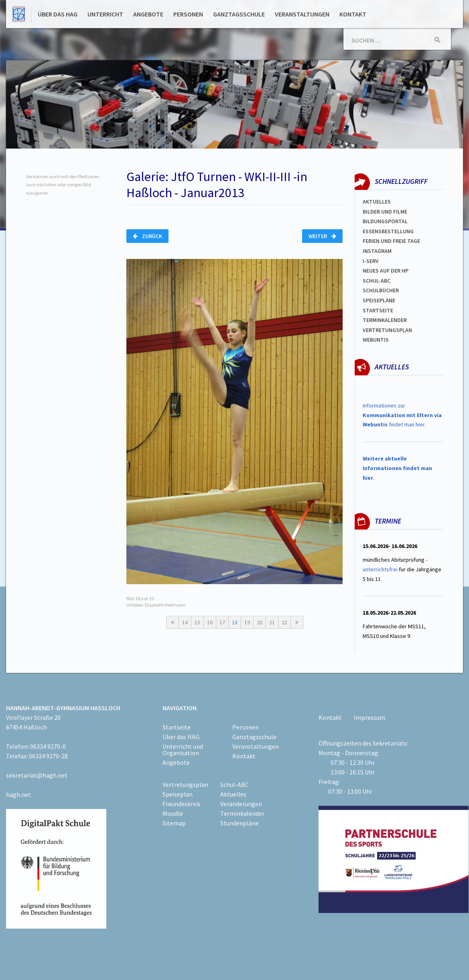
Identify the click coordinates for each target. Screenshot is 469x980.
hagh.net (18, 795)
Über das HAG (58, 14)
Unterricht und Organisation (183, 750)
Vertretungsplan (387, 330)
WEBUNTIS (376, 340)
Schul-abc (377, 281)
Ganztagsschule (239, 14)
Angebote (148, 14)
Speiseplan (178, 794)
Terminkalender (385, 320)
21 (272, 622)
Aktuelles (377, 202)
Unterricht (105, 14)
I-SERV (371, 261)
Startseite (378, 310)
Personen (188, 14)
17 (222, 622)
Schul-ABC (234, 784)
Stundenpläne (240, 823)
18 (235, 622)
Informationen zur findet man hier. (402, 415)
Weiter (322, 236)
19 (247, 622)
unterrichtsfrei (380, 569)
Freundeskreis (182, 804)
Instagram (377, 251)
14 (185, 622)
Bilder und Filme (385, 212)
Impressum (370, 717)
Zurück (147, 236)
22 (284, 622)
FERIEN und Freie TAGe (391, 241)
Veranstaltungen (302, 14)
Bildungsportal (385, 221)
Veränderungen (241, 804)
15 (197, 622)
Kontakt (353, 14)
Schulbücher (381, 290)
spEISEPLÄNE (379, 300)
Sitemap (174, 823)
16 (210, 622)
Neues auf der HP (386, 271)
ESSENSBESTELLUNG (388, 231)
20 (260, 622)
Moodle (173, 813)
